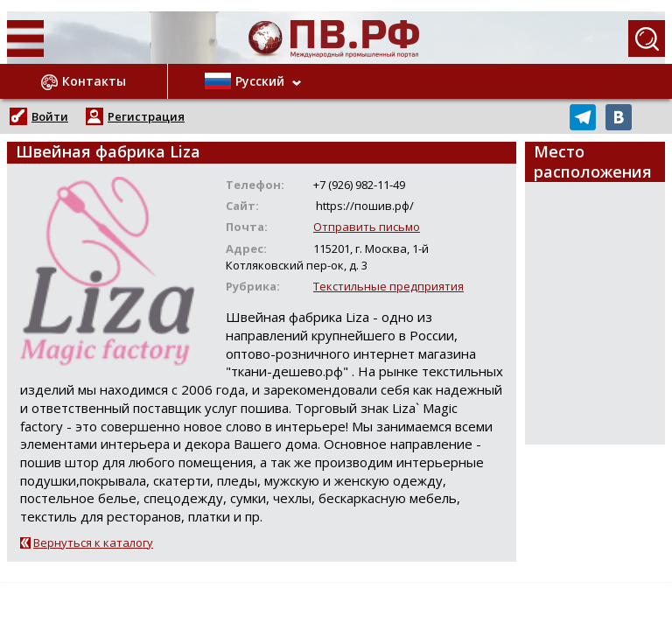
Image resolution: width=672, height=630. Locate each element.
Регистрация (146, 116)
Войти (50, 116)
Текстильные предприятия (388, 286)
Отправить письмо (367, 227)
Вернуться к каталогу (93, 542)
